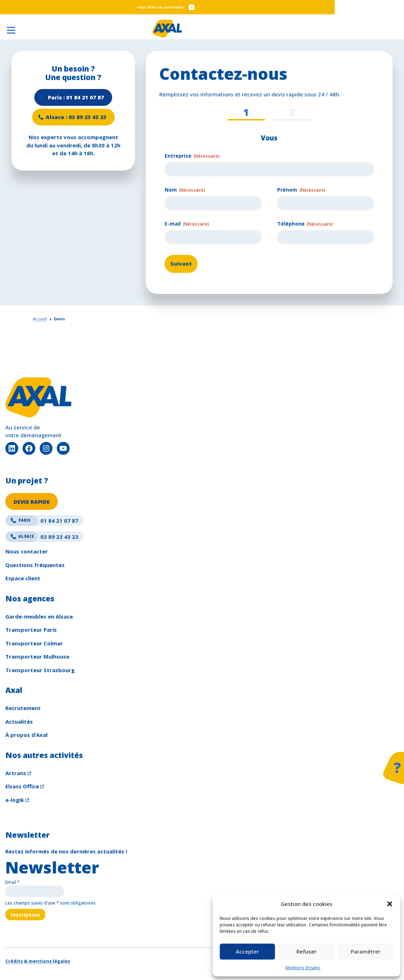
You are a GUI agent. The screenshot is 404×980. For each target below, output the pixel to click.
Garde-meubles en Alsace (39, 618)
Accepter (247, 951)
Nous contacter (27, 553)
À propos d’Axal (26, 737)
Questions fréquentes (35, 566)
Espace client (23, 580)
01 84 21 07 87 (42, 522)
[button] (390, 904)
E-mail (187, 224)
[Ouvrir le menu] (11, 28)
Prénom (301, 190)
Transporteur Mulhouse (37, 658)
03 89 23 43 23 (42, 538)
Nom (185, 190)
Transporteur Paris (31, 631)
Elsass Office (22, 788)
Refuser (306, 951)
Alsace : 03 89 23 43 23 (76, 118)
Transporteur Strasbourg (40, 671)
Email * (13, 884)
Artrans (16, 774)
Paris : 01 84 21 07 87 (76, 98)
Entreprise (192, 156)
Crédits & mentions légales (38, 963)
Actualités (19, 723)
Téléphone (305, 224)
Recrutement (23, 710)
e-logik (15, 801)
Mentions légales (303, 968)
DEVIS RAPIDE (32, 503)
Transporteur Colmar (34, 645)
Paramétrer (366, 951)
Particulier (209, 7)
